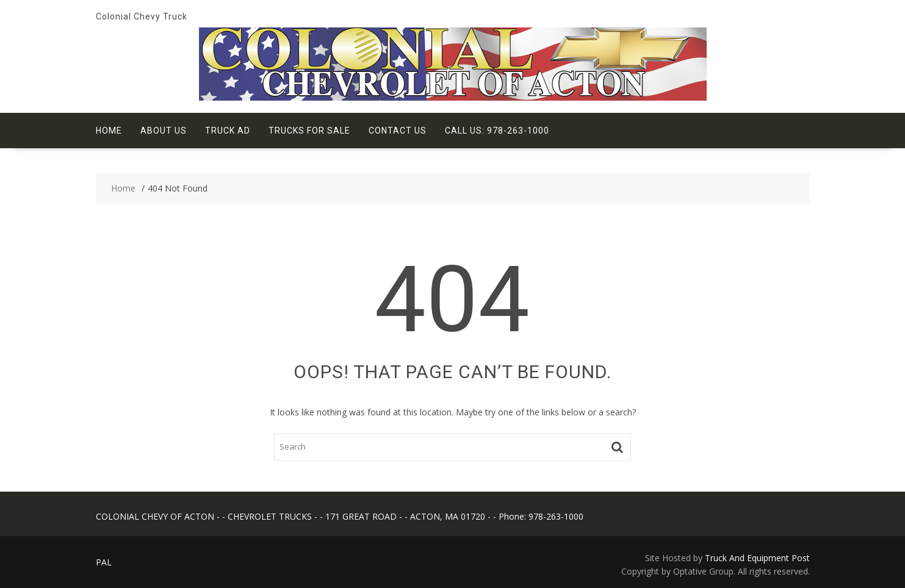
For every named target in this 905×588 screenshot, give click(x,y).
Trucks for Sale (309, 131)
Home (109, 131)
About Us (164, 131)
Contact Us (398, 131)
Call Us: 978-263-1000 (497, 131)
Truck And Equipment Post (757, 558)
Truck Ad (228, 131)
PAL (104, 562)
